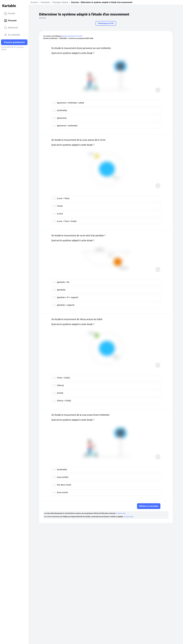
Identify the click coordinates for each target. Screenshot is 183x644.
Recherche (11, 28)
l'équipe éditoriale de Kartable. (72, 36)
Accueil (9, 13)
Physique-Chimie (60, 2)
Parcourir (10, 21)
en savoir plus (121, 513)
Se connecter (12, 35)
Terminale (45, 2)
